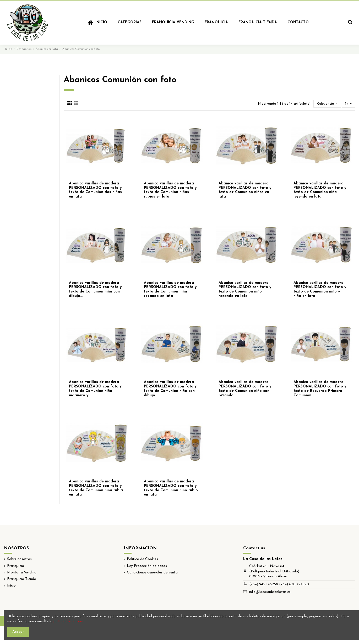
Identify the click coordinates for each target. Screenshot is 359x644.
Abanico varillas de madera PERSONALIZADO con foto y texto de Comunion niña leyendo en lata (320, 190)
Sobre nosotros (19, 559)
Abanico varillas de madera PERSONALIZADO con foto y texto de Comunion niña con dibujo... (95, 289)
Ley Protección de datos (147, 566)
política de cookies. (69, 621)
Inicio (11, 586)
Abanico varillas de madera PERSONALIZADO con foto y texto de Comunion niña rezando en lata (170, 289)
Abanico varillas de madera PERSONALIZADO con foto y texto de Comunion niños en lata (245, 190)
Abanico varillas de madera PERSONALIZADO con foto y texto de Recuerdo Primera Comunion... (320, 389)
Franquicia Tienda (22, 579)
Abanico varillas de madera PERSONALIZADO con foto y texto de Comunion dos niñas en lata (95, 190)
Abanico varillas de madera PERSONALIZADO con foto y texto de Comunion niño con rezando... (245, 389)
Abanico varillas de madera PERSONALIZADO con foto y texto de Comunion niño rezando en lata (245, 289)
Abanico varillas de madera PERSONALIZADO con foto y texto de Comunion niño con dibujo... (170, 389)
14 (349, 104)
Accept (18, 632)
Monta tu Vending (22, 573)
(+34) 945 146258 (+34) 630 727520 (279, 584)
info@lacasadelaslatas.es (270, 592)
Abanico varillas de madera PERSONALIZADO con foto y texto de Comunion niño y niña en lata (320, 289)
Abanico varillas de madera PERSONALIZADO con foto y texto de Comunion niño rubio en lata (171, 488)
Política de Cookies (142, 559)
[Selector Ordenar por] (327, 104)
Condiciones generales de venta (152, 573)
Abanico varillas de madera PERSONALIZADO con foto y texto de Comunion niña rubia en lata (96, 488)
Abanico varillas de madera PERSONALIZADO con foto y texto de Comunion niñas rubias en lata (170, 190)
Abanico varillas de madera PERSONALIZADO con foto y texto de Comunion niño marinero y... (95, 389)
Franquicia (16, 566)
